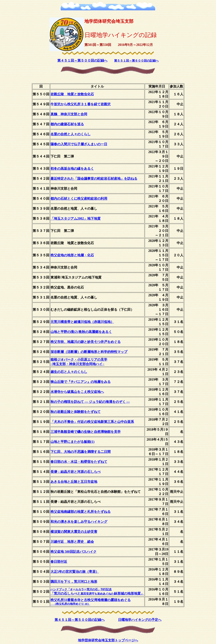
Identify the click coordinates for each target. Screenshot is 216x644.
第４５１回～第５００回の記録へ (82, 61)
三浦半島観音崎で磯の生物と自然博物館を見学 (86, 432)
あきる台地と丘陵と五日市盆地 (74, 482)
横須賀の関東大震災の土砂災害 (74, 532)
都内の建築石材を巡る (67, 124)
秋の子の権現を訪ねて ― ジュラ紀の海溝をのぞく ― (90, 402)
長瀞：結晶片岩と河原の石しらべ (76, 472)
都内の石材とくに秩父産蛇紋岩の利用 (79, 199)
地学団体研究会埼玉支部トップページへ (108, 640)
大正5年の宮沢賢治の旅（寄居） (75, 572)
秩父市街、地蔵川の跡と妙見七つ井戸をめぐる (86, 342)
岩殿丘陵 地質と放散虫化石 (72, 94)
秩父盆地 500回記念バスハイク (73, 552)
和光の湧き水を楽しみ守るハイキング (79, 522)
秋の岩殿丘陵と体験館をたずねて (76, 412)
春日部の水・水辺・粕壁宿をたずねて (79, 462)
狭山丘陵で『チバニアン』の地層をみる (81, 382)
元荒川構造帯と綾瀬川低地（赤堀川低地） (82, 322)
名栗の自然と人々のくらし (71, 134)
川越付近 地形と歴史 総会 (72, 542)
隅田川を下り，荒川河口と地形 (74, 582)
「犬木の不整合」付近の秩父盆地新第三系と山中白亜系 (92, 422)
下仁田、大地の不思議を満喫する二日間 (81, 452)
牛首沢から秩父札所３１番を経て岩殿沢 (81, 104)
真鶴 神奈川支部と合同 (69, 114)
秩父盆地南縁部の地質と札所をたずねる (81, 512)
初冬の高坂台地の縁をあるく (72, 169)
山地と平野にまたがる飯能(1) (72, 442)
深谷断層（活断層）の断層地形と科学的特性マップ (89, 352)
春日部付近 (59, 562)
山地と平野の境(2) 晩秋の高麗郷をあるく (81, 332)
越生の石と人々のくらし (69, 372)
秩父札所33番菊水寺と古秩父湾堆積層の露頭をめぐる (91, 602)
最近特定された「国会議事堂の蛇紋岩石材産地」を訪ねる (94, 179)
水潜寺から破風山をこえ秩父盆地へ (77, 392)
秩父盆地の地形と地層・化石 (72, 255)
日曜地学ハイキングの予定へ (140, 620)
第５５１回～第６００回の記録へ (136, 61)
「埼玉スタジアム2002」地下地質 (76, 219)
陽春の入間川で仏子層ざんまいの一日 (79, 144)
